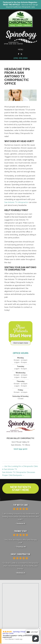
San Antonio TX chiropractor (16, 202)
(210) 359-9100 (21, 58)
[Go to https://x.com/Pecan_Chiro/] (21, 54)
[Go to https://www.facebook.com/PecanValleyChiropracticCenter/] (19, 54)
